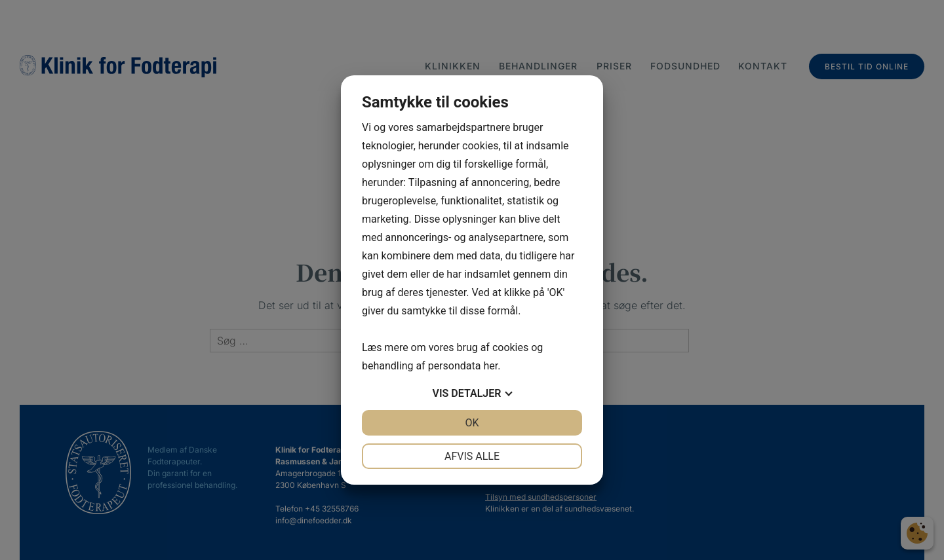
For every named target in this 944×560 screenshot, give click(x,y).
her (490, 366)
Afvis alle (472, 456)
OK (472, 423)
